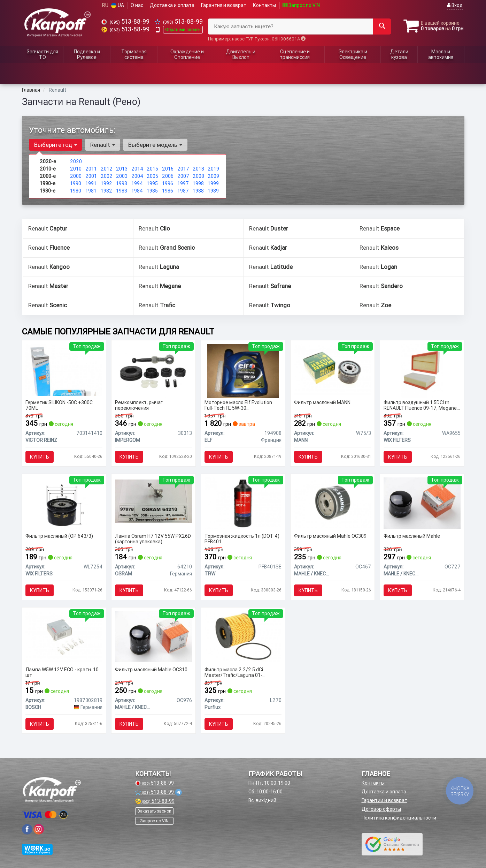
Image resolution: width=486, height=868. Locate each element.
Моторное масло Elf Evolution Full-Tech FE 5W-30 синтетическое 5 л (238, 405)
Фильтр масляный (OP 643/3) (59, 536)
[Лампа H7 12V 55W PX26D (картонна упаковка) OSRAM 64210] (153, 501)
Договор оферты (381, 809)
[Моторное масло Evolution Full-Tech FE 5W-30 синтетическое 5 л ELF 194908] (243, 370)
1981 (91, 191)
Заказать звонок (154, 811)
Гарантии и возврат (384, 800)
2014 (137, 169)
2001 (91, 176)
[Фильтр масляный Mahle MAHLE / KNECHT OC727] (422, 503)
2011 (91, 169)
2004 (137, 176)
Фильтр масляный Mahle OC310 (151, 670)
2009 (213, 176)
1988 (198, 191)
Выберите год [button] (56, 145)
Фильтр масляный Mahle (412, 536)
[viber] (27, 829)
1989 (213, 191)
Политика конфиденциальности (399, 818)
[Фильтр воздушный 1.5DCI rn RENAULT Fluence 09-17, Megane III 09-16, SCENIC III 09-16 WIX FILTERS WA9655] (422, 370)
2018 (198, 169)
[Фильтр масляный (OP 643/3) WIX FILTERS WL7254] (64, 504)
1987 (183, 191)
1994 (137, 183)
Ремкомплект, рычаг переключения (139, 405)
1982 (106, 191)
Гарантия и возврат (224, 5)
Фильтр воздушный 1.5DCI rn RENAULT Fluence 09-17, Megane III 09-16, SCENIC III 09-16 (420, 405)
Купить (40, 457)
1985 (152, 191)
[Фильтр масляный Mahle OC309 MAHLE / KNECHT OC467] (333, 503)
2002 (107, 176)
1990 (76, 183)
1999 (213, 183)
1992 (106, 183)
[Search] (382, 27)
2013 (122, 169)
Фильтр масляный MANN (322, 403)
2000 (76, 176)
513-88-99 (125, 21)
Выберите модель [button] (155, 145)
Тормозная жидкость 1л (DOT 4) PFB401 (242, 539)
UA (118, 5)
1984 (137, 191)
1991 (91, 183)
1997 (183, 183)
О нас (137, 5)
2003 (122, 176)
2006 (168, 176)
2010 (76, 169)
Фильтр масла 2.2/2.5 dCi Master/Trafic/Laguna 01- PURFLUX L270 (234, 672)
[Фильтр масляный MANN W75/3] (333, 369)
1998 (198, 183)
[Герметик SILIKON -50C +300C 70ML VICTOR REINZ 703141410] (64, 369)
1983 (122, 191)
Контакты (264, 5)
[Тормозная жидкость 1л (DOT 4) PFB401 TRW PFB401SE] (243, 503)
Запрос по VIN (301, 5)
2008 (198, 176)
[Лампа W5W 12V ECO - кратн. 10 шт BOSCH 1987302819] (64, 636)
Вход (455, 5)
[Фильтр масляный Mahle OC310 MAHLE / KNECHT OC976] (153, 636)
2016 (168, 169)
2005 (152, 176)
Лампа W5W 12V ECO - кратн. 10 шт (62, 672)
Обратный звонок (183, 29)
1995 (152, 183)
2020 (76, 161)
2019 (213, 169)
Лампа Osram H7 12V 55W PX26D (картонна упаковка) (153, 539)
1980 (76, 191)
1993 (122, 183)
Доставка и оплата (172, 5)
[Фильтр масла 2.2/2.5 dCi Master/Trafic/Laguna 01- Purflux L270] (243, 636)
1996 (168, 183)
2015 (152, 169)
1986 (168, 191)
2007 (183, 176)
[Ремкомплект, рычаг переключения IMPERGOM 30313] (153, 370)
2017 (183, 169)
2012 (107, 169)
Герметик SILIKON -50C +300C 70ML (59, 405)
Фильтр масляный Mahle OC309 (330, 536)
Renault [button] (103, 145)
